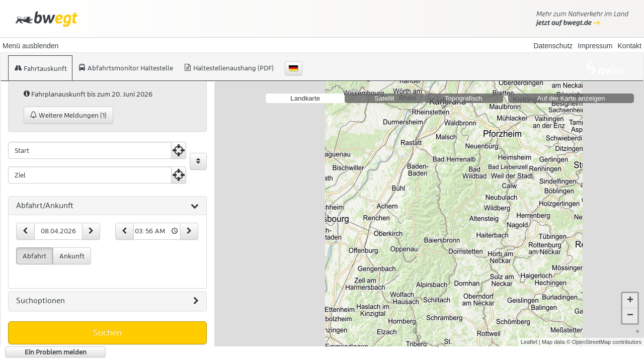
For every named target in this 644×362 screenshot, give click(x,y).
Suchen (107, 332)
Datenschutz (553, 46)
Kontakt (630, 46)
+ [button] (630, 301)
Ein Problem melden (56, 352)
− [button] (630, 316)
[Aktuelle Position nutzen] (179, 150)
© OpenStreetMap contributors (604, 342)
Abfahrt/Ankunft (107, 206)
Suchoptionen (107, 301)
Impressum (595, 46)
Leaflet (529, 342)
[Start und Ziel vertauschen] (198, 161)
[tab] (107, 206)
